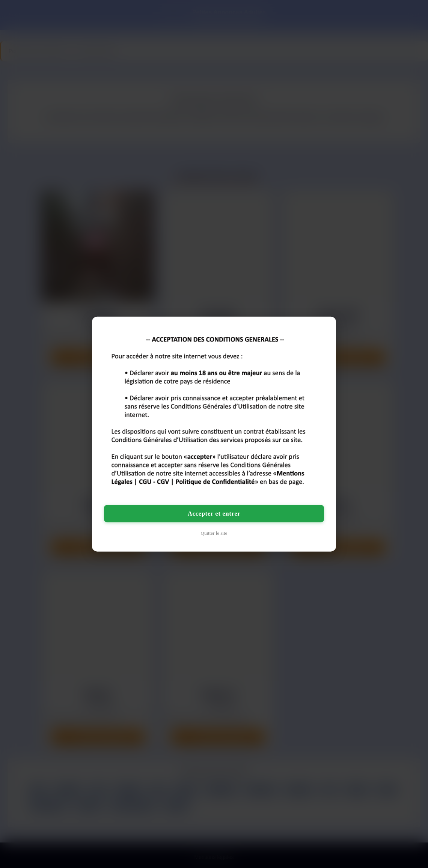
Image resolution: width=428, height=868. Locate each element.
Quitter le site (214, 533)
